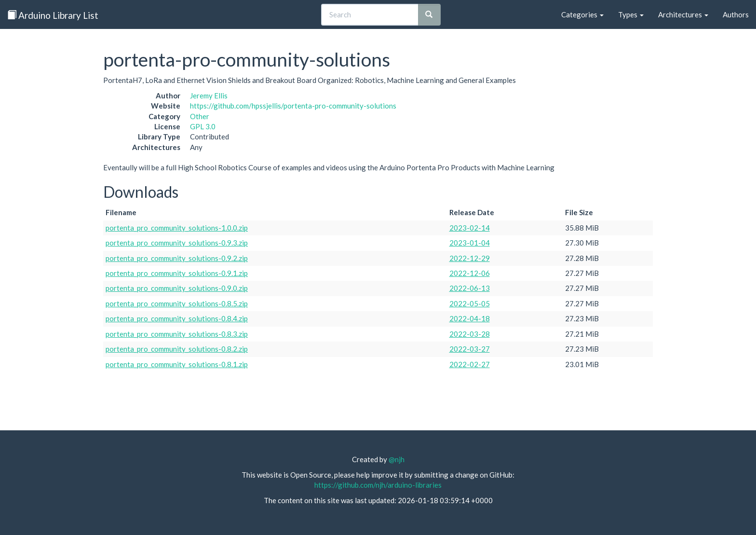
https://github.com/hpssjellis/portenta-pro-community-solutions (293, 106)
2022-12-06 (470, 273)
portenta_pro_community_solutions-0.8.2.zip (177, 349)
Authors (736, 14)
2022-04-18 (470, 318)
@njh (397, 459)
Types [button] (631, 14)
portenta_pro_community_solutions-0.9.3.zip (177, 243)
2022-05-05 (470, 303)
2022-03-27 (470, 349)
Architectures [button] (683, 14)
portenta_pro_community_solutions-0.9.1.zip (177, 273)
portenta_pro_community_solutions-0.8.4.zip (177, 318)
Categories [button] (582, 14)
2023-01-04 (470, 243)
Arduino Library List (53, 15)
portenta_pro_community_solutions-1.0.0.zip (177, 228)
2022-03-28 (470, 334)
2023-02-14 (470, 228)
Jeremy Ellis (209, 96)
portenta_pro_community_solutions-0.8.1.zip (177, 364)
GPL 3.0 (203, 126)
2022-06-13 (470, 288)
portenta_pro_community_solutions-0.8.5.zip (177, 303)
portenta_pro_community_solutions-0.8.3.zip (177, 334)
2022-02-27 (470, 364)
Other (200, 116)
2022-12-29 (470, 258)
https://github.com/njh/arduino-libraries (378, 485)
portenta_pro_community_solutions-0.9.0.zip (177, 288)
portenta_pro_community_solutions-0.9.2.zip (177, 258)
